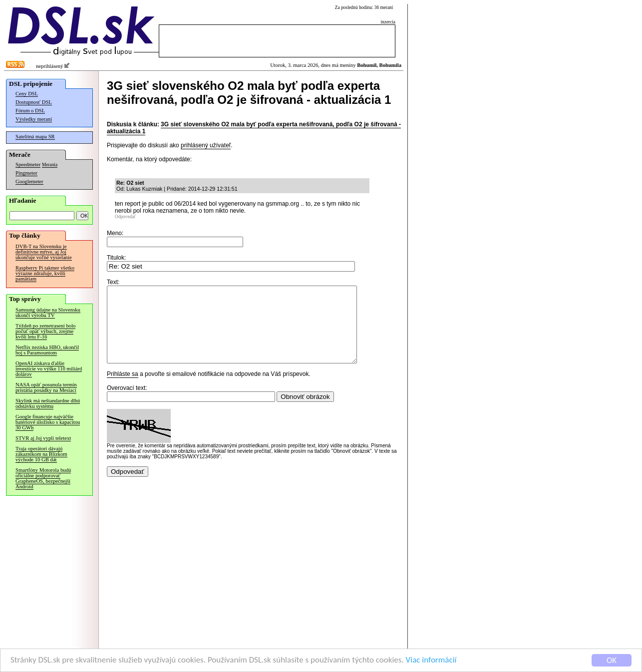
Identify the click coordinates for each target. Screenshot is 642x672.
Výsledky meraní (34, 119)
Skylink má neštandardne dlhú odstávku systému (48, 403)
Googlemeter (29, 181)
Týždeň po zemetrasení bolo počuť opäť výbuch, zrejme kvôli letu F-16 (45, 331)
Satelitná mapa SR (35, 137)
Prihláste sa (123, 389)
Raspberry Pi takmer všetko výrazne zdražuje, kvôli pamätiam (45, 273)
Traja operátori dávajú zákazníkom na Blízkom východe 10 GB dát (41, 454)
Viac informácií (431, 660)
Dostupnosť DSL (34, 102)
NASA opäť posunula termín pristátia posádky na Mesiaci (46, 387)
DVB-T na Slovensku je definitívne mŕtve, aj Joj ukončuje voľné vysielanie (44, 252)
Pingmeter (26, 173)
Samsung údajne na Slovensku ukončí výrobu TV (48, 313)
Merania (50, 165)
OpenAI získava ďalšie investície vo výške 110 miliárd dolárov (49, 369)
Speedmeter (28, 165)
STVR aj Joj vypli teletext (43, 438)
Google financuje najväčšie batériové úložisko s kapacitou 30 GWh (48, 422)
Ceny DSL (27, 94)
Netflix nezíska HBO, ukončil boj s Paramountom (47, 350)
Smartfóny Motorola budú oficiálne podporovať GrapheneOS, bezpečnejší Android (43, 478)
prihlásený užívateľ (206, 145)
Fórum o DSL (30, 111)
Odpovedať (125, 217)
